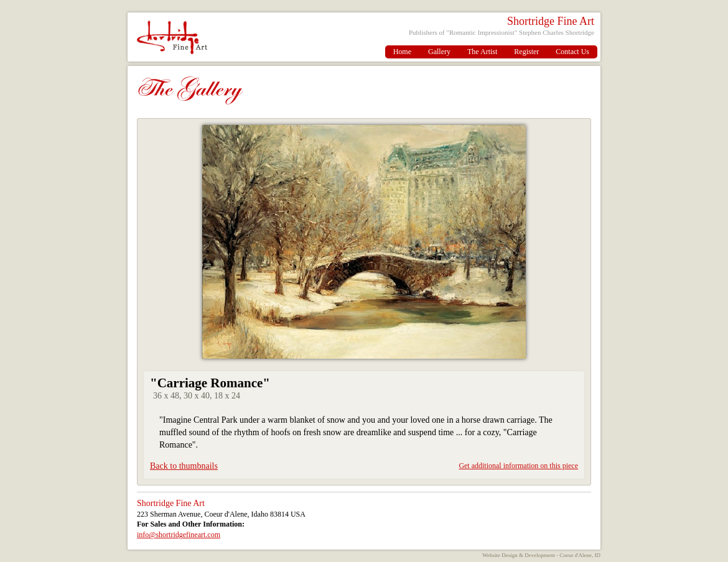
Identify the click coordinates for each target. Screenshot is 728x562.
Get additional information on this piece (518, 466)
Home (402, 52)
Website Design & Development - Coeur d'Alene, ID (541, 555)
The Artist (482, 52)
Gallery (439, 52)
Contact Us (572, 52)
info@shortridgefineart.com (179, 535)
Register (526, 52)
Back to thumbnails (184, 466)
